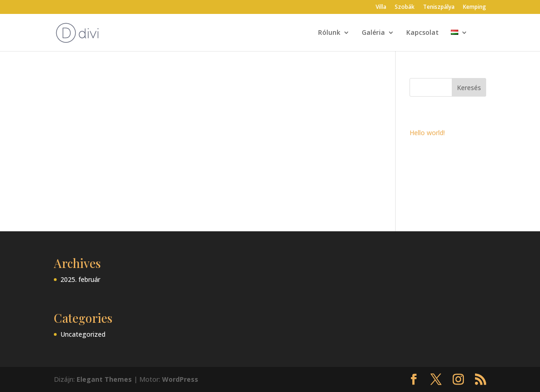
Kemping (475, 7)
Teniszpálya (439, 7)
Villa (381, 7)
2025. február (80, 279)
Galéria (373, 33)
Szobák (405, 7)
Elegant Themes (104, 379)
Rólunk (329, 33)
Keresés (469, 88)
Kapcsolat (423, 33)
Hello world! (427, 133)
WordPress (180, 379)
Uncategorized (83, 334)
